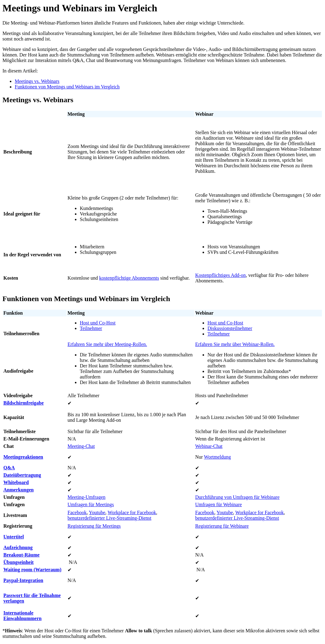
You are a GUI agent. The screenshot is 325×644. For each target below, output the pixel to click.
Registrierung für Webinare (222, 526)
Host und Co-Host (98, 323)
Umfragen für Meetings (91, 504)
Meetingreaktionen (23, 457)
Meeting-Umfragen (87, 497)
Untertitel (14, 537)
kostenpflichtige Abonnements (129, 278)
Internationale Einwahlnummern (22, 616)
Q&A (9, 468)
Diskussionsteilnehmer (230, 328)
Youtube (97, 512)
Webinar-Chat (209, 446)
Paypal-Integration (23, 580)
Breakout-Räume (21, 555)
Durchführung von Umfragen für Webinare (237, 497)
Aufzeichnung (18, 547)
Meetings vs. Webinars (37, 81)
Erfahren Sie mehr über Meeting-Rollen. (107, 344)
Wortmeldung (218, 457)
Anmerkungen (19, 490)
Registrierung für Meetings (94, 526)
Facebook (77, 512)
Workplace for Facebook (132, 512)
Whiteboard (16, 482)
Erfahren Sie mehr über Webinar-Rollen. (235, 344)
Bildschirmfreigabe (23, 403)
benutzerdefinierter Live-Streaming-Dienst (109, 518)
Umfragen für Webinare (219, 504)
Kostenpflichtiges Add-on (221, 275)
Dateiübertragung (22, 475)
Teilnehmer (91, 328)
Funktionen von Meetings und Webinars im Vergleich (67, 87)
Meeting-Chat (81, 446)
